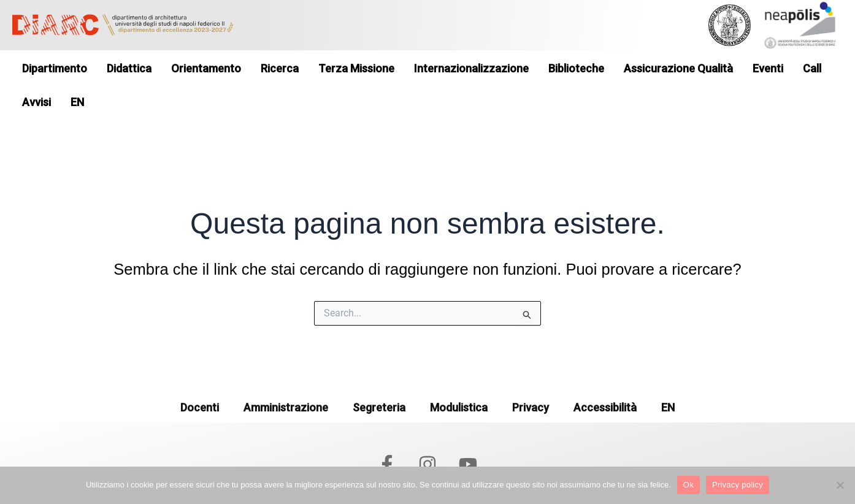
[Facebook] (387, 437)
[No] (840, 485)
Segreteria (379, 380)
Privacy (531, 380)
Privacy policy (738, 485)
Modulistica (459, 380)
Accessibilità (605, 380)
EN (668, 380)
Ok (688, 485)
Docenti (200, 380)
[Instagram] (428, 437)
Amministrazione (286, 380)
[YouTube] (468, 437)
